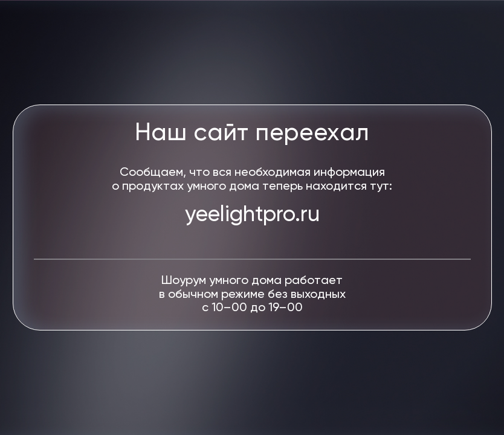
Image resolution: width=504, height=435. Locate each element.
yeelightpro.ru (252, 215)
